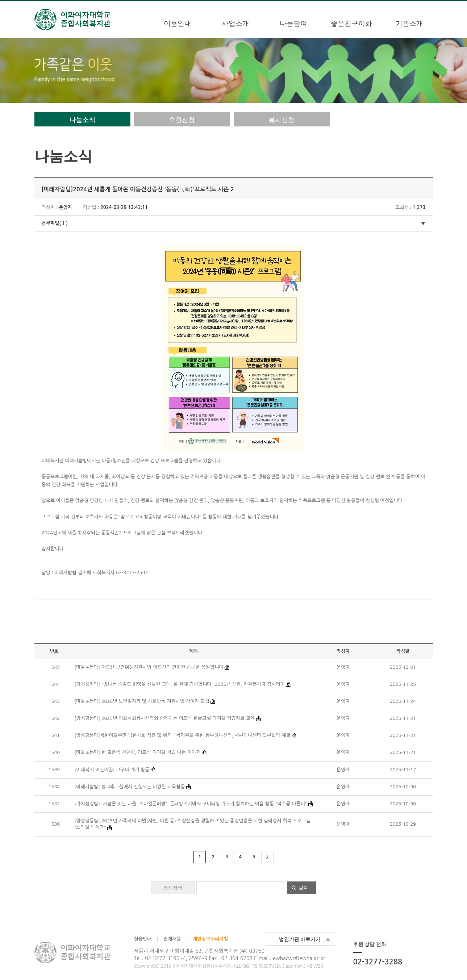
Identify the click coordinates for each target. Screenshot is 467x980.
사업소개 (235, 23)
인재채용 (172, 939)
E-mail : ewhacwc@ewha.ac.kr (289, 958)
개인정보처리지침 (210, 939)
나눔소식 (82, 120)
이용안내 (178, 23)
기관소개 (409, 23)
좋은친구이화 (351, 23)
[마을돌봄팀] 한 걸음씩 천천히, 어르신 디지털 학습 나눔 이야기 (138, 752)
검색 (303, 887)
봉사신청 (282, 120)
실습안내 (143, 939)
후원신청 (182, 120)
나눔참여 (293, 23)
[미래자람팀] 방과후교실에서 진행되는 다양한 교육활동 (130, 787)
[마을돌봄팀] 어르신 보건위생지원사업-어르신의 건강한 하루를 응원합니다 (149, 667)
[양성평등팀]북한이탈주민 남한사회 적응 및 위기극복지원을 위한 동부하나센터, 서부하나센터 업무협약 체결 (183, 735)
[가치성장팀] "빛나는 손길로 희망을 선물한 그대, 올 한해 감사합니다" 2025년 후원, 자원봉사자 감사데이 (180, 684)
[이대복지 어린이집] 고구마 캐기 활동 (112, 770)
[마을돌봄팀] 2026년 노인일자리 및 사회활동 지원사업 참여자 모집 (143, 701)
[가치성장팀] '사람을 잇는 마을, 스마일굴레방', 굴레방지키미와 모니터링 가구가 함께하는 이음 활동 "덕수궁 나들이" (191, 804)
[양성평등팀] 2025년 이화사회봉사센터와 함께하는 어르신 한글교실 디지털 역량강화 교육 (165, 718)
